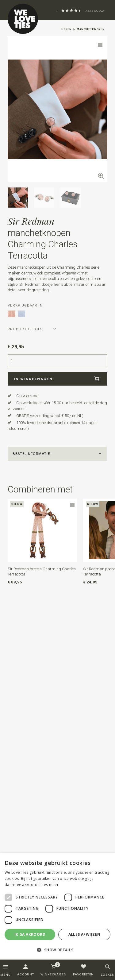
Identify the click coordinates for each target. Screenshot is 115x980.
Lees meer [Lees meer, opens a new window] (49, 885)
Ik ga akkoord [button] (30, 934)
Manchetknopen (91, 29)
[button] (58, 454)
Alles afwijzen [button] (84, 934)
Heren (67, 29)
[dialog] (57, 907)
